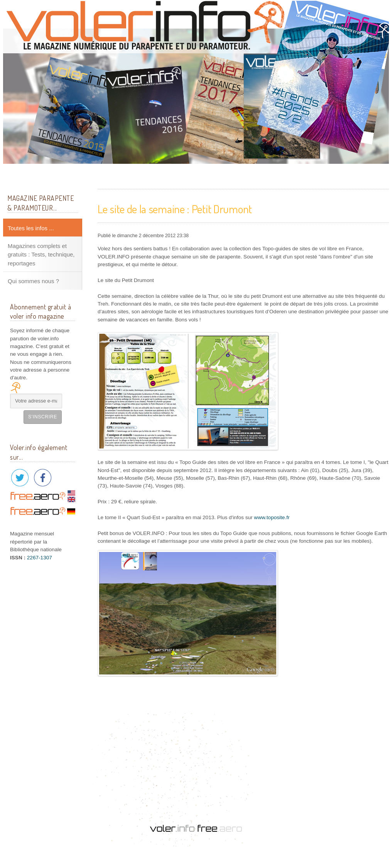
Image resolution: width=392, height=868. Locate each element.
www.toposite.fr (272, 517)
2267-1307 (40, 558)
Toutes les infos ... (31, 228)
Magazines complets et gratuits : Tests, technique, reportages (41, 255)
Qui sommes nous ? (33, 281)
